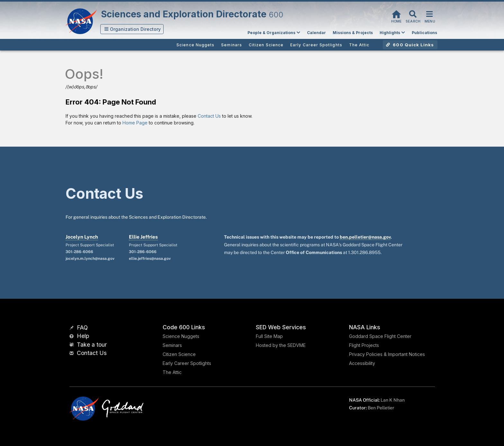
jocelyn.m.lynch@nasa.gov (90, 259)
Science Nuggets (181, 336)
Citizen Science (179, 354)
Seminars (172, 345)
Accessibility (362, 363)
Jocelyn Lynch (82, 237)
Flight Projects (364, 345)
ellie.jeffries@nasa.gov (150, 259)
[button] (132, 29)
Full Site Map (269, 336)
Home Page (135, 123)
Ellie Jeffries (143, 237)
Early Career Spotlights (187, 363)
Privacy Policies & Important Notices (387, 354)
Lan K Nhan (393, 400)
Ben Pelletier (381, 408)
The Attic (172, 372)
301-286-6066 (79, 252)
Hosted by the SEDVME (281, 345)
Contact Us (209, 116)
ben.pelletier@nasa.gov (365, 237)
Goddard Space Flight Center (380, 336)
